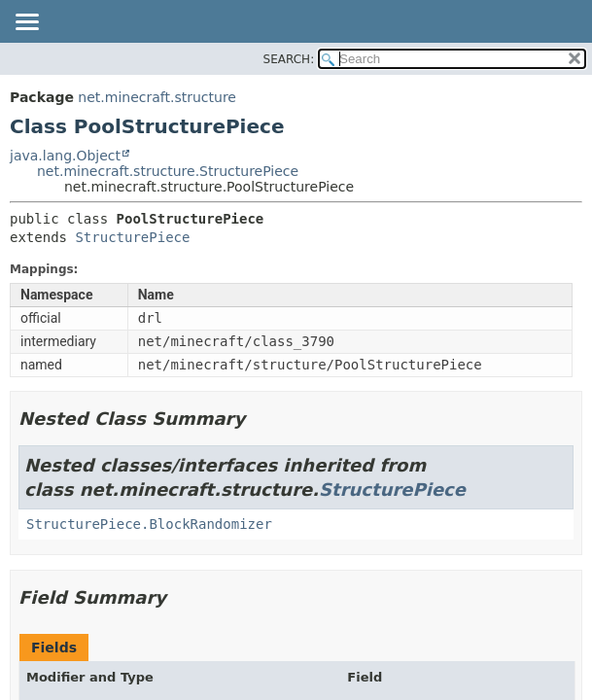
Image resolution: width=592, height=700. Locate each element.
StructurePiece (132, 237)
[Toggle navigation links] (26, 23)
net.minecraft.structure (157, 97)
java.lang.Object (65, 156)
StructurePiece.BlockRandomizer (149, 524)
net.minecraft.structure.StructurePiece (168, 171)
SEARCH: (289, 59)
